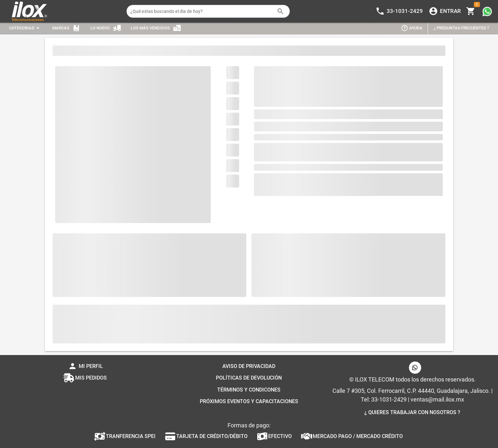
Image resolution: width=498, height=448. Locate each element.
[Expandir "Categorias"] (25, 28)
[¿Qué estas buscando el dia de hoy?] (202, 11)
